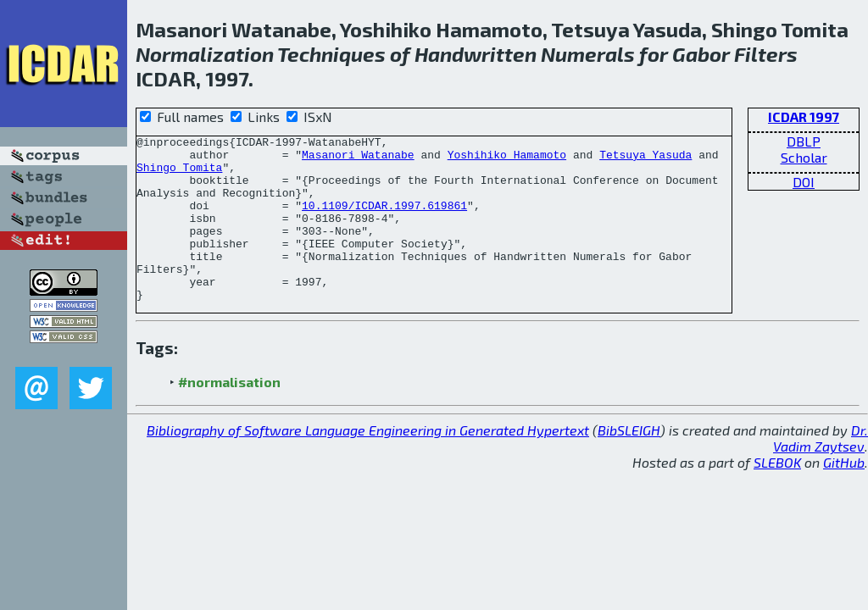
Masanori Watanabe (358, 159)
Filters (766, 54)
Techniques (331, 54)
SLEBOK (777, 495)
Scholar (804, 157)
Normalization (205, 54)
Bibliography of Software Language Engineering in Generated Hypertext (368, 463)
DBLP (804, 141)
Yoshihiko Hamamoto (507, 159)
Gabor (701, 54)
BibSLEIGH (629, 463)
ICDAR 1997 (804, 116)
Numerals (588, 54)
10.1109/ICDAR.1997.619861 (384, 220)
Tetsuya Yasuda (645, 159)
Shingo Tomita (179, 175)
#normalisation (229, 415)
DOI (804, 182)
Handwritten (476, 54)
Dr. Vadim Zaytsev (821, 471)
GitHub (844, 495)
